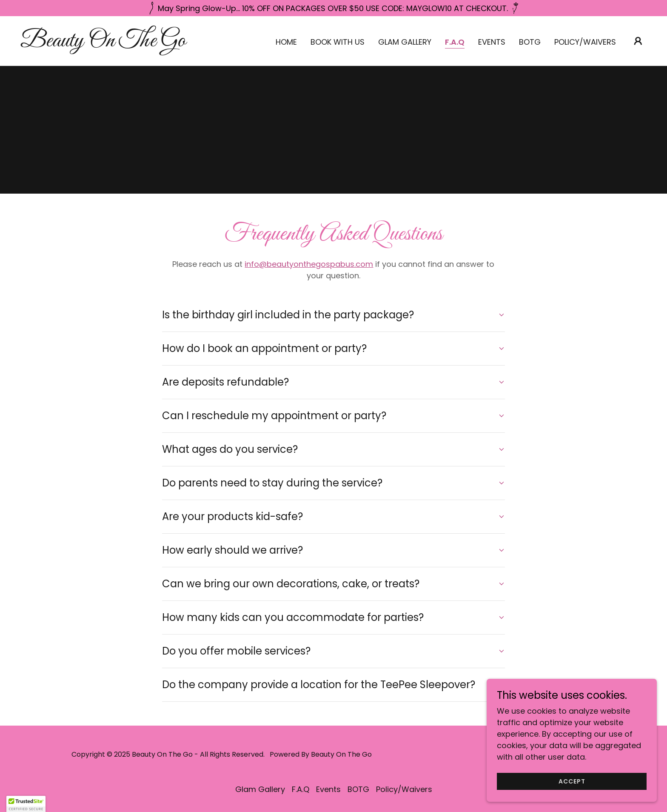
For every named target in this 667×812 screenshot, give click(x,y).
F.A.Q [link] (455, 42)
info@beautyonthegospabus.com (309, 264)
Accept (572, 781)
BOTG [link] (530, 42)
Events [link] (492, 42)
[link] (108, 44)
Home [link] (286, 42)
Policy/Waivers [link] (585, 42)
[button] (638, 41)
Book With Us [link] (338, 42)
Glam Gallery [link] (405, 42)
